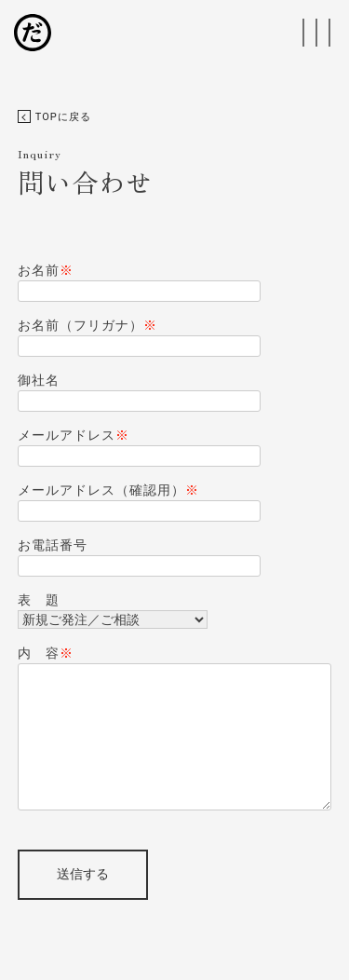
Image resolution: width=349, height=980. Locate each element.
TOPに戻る (54, 117)
